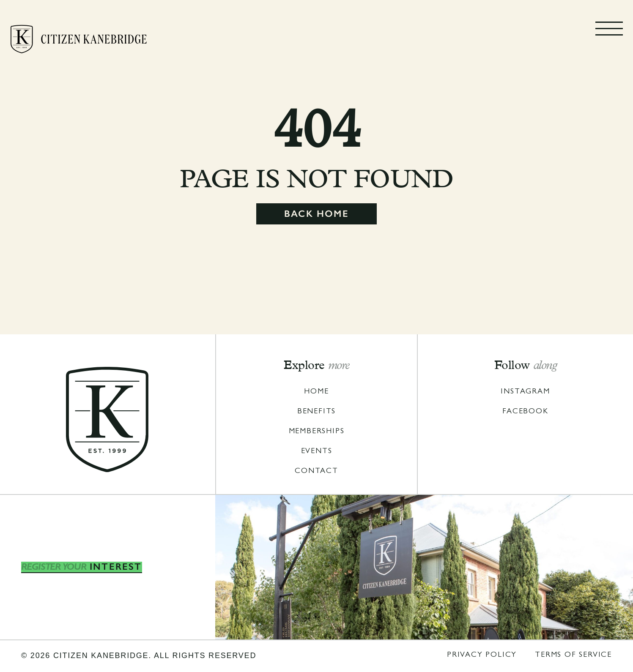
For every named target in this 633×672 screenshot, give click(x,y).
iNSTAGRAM (525, 392)
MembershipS (317, 432)
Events (317, 452)
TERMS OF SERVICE (573, 656)
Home (316, 392)
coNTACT (316, 472)
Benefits (316, 412)
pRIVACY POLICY (482, 656)
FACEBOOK (525, 412)
